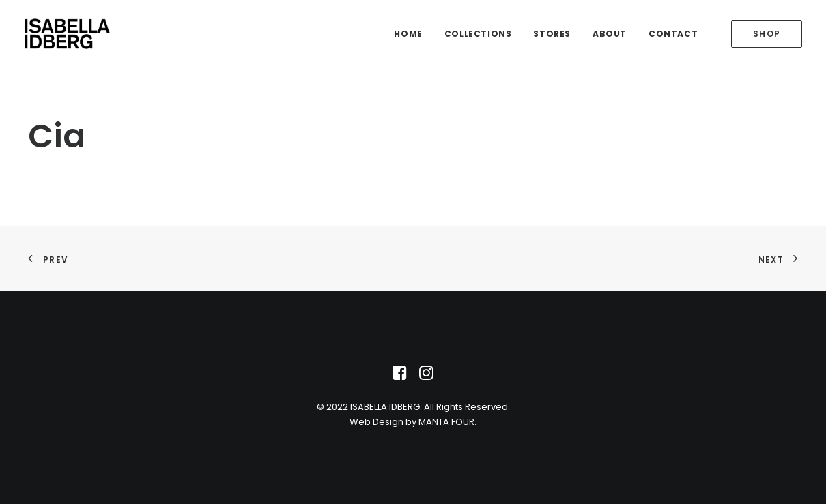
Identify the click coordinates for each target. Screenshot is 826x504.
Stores (552, 34)
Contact (673, 34)
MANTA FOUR (446, 422)
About (610, 34)
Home (408, 34)
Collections (478, 34)
